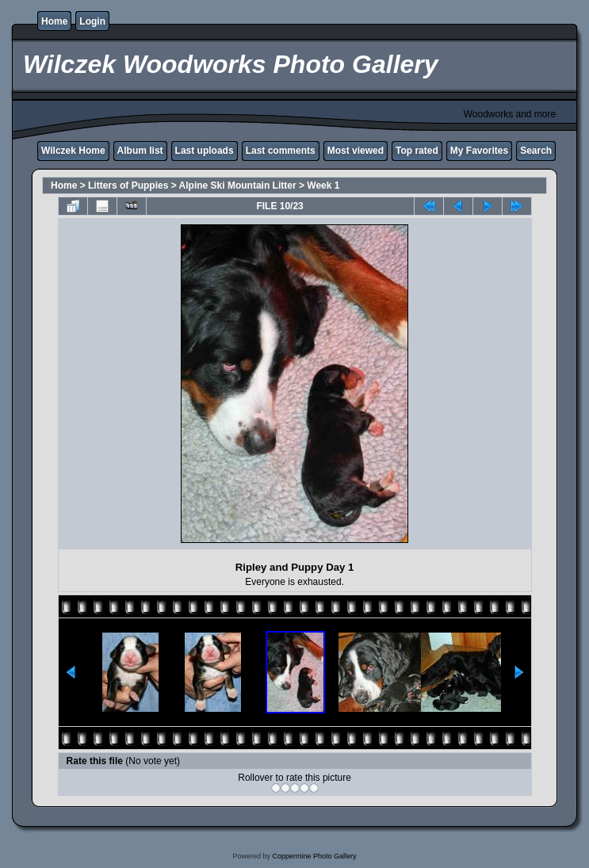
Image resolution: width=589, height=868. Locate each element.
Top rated (417, 151)
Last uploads (205, 151)
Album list (140, 151)
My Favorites (479, 151)
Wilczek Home (73, 151)
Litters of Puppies (128, 185)
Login (92, 21)
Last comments (281, 151)
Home (54, 21)
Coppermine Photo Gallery (314, 856)
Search (536, 151)
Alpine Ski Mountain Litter (238, 185)
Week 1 (323, 185)
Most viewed (356, 151)
